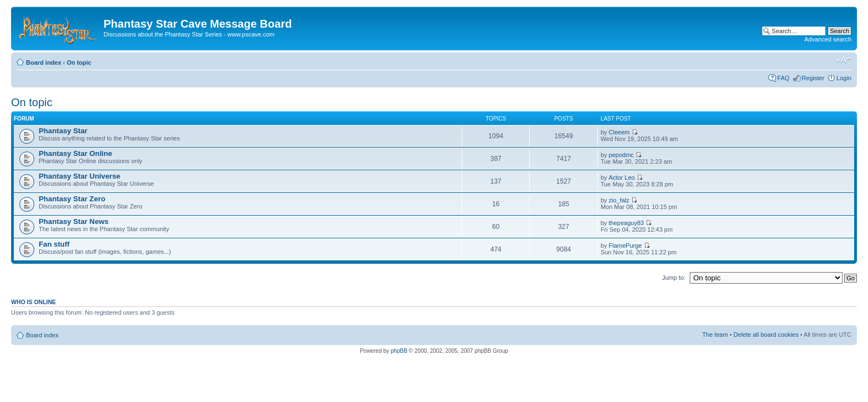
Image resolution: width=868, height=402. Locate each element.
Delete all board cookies (766, 335)
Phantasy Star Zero (72, 199)
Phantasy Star (63, 131)
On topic (79, 62)
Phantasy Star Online (76, 153)
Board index (44, 62)
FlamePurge (626, 246)
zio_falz (619, 200)
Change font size (843, 60)
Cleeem (619, 132)
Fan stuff (54, 244)
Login (844, 78)
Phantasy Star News (74, 221)
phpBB (399, 351)
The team (715, 335)
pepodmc (621, 155)
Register (813, 78)
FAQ (783, 78)
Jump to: (674, 278)
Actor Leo (622, 177)
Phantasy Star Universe (79, 176)
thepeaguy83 (627, 223)
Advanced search (828, 39)
